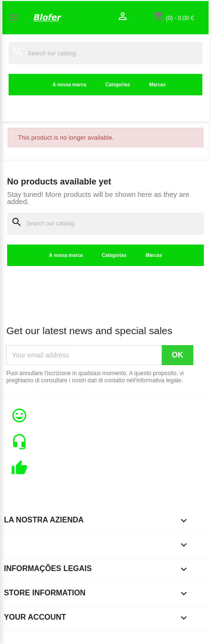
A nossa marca (69, 85)
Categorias (118, 85)
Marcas (157, 85)
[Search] (105, 53)
